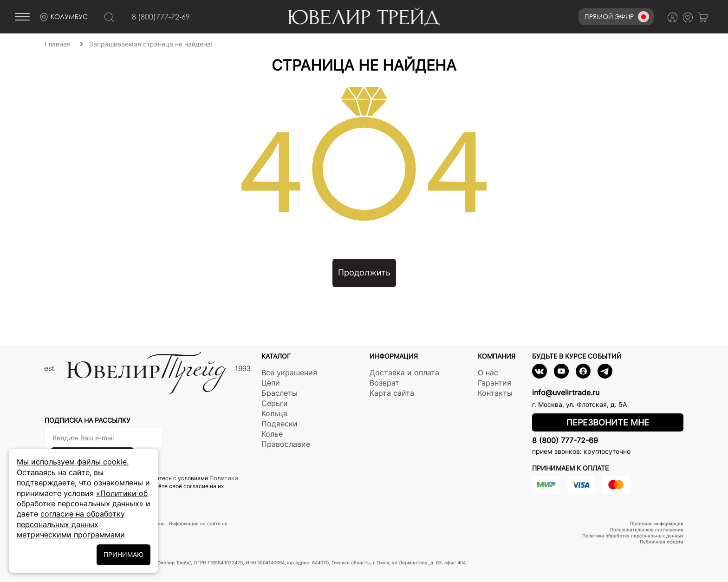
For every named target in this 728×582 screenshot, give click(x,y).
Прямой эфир (617, 17)
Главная (58, 44)
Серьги (275, 403)
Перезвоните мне (608, 422)
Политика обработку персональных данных (633, 536)
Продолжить (364, 272)
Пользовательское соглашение (647, 530)
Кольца (274, 413)
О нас (488, 373)
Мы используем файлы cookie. (73, 462)
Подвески (279, 424)
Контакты (495, 393)
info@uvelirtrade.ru (566, 392)
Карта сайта (392, 393)
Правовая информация (657, 523)
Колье (272, 434)
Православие (286, 444)
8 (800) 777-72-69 (565, 440)
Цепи (271, 383)
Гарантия (494, 383)
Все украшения (289, 373)
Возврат (384, 383)
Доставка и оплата (404, 373)
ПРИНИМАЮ (123, 554)
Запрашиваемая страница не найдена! (151, 44)
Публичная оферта (662, 542)
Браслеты (279, 393)
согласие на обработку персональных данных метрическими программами (71, 524)
